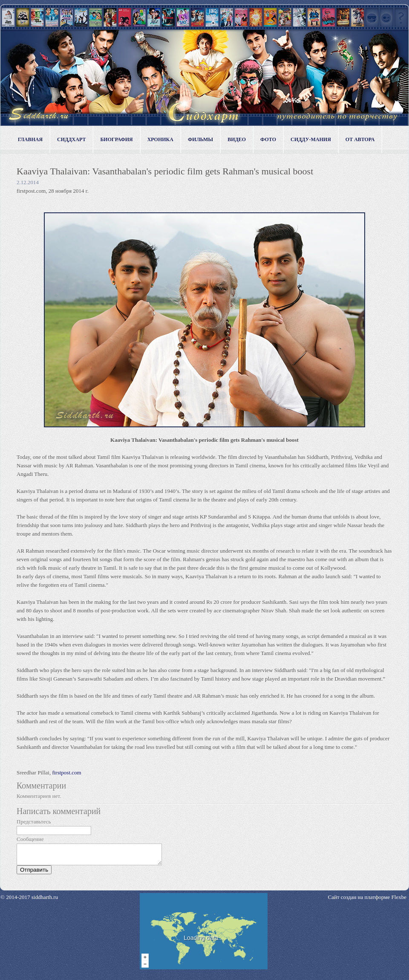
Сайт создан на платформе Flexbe (367, 901)
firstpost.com (66, 773)
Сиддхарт (71, 139)
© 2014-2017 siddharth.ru (29, 901)
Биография (116, 139)
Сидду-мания (311, 139)
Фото (268, 139)
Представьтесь (34, 822)
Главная (30, 139)
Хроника (160, 139)
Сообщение (30, 839)
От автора (360, 139)
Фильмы (200, 139)
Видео (237, 139)
